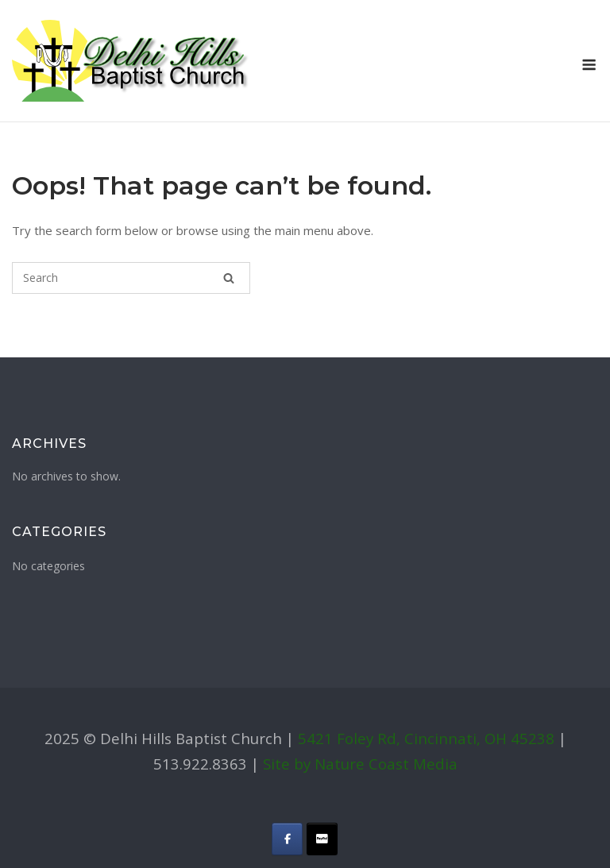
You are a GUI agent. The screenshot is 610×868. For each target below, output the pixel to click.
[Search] (229, 278)
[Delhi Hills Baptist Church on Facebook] (287, 839)
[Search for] (131, 278)
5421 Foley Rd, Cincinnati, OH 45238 (426, 738)
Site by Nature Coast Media (360, 764)
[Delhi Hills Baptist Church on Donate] (322, 839)
